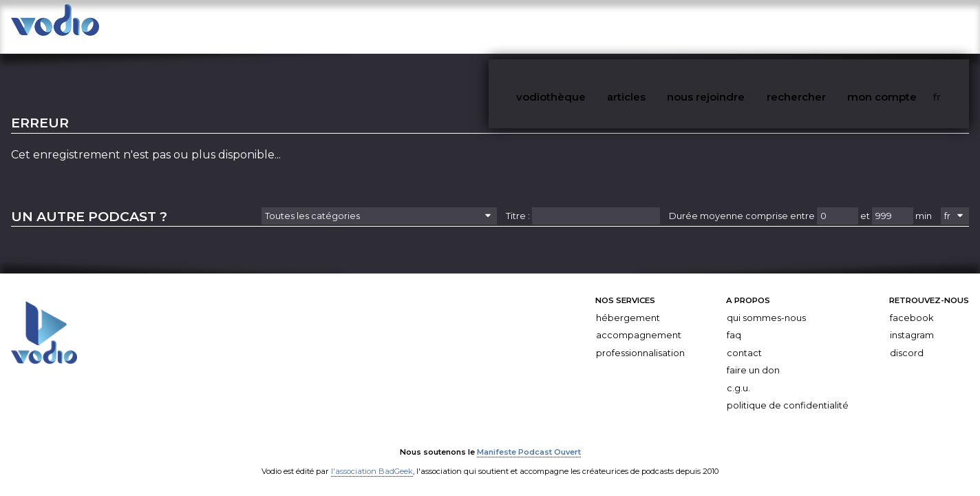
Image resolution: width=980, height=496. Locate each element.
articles (685, 27)
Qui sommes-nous (766, 305)
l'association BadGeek (372, 458)
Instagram (912, 322)
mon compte (910, 27)
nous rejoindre (756, 27)
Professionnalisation (640, 340)
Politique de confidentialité (788, 393)
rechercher (836, 27)
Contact (744, 340)
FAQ (734, 322)
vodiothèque (620, 27)
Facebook (912, 305)
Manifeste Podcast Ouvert (529, 439)
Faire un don (753, 357)
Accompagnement (639, 322)
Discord (907, 340)
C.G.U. (738, 375)
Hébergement (628, 305)
